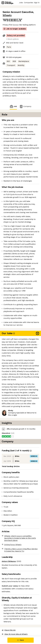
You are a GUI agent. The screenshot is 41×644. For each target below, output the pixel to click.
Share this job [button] (9, 630)
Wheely (7, 15)
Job (13, 106)
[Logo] (7, 3)
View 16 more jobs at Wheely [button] (15, 634)
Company (25, 106)
